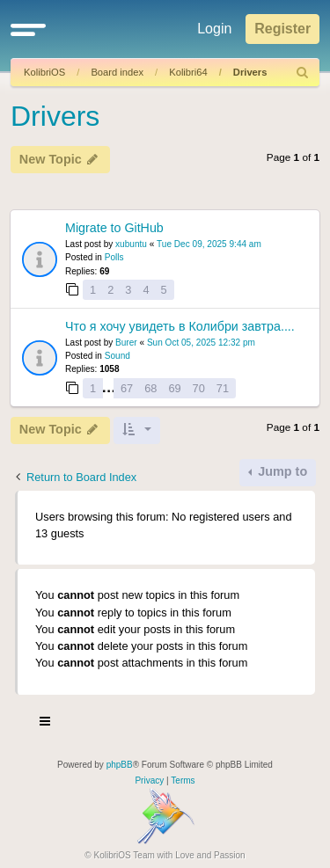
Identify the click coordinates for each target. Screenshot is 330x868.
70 (199, 388)
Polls (114, 257)
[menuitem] (303, 73)
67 (127, 388)
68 (150, 388)
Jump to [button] (281, 471)
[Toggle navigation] (46, 724)
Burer (126, 343)
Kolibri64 (188, 72)
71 (223, 388)
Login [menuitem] (214, 29)
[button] (28, 29)
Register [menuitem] (282, 29)
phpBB (120, 765)
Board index (117, 72)
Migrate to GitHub (114, 228)
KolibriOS (44, 72)
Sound (117, 356)
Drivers (250, 72)
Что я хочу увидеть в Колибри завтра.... (180, 326)
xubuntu (131, 244)
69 (174, 388)
